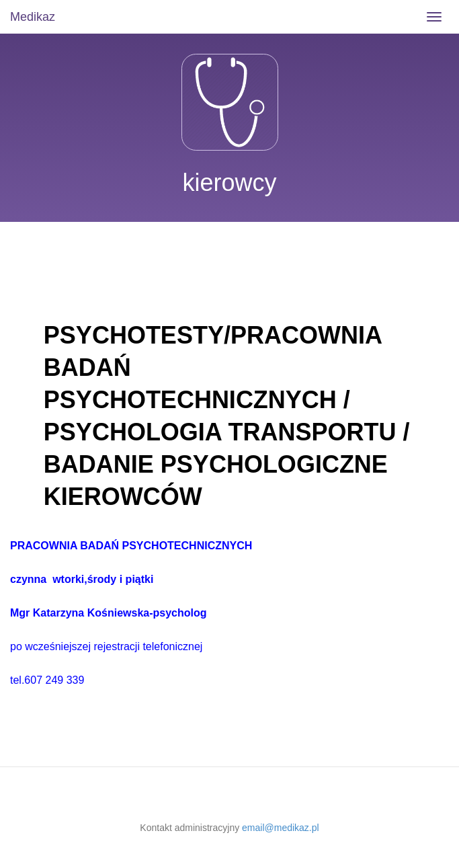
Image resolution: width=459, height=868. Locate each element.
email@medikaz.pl (281, 828)
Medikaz (33, 17)
